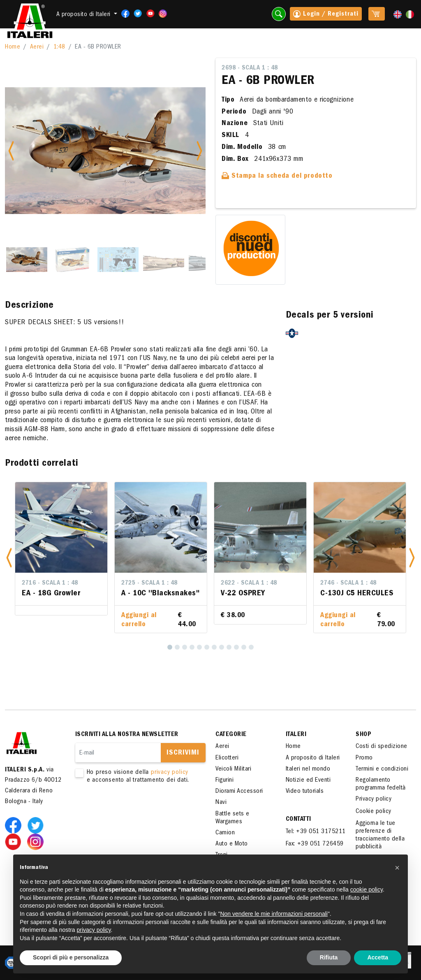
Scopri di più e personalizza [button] (71, 957)
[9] (229, 647)
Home (13, 47)
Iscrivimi (183, 753)
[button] (9, 557)
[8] (222, 647)
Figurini (224, 780)
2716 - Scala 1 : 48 (50, 583)
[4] (192, 647)
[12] (251, 647)
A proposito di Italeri (313, 758)
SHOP (363, 735)
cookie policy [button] (367, 889)
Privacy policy (374, 799)
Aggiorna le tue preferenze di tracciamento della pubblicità (380, 836)
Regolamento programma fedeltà (381, 784)
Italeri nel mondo (308, 769)
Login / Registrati (326, 15)
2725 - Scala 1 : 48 (149, 583)
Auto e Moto (232, 844)
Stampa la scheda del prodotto (277, 176)
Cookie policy (374, 812)
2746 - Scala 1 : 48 (348, 583)
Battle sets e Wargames (232, 818)
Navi (221, 803)
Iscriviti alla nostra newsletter (127, 735)
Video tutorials (305, 792)
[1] (170, 647)
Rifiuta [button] (329, 957)
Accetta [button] (378, 957)
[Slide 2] (72, 260)
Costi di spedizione (382, 747)
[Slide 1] (27, 260)
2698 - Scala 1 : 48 (250, 68)
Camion (225, 833)
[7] (214, 647)
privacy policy (170, 773)
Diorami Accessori (239, 792)
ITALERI (296, 735)
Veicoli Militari (233, 769)
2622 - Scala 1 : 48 (249, 583)
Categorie (231, 735)
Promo (364, 758)
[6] (207, 647)
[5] (199, 647)
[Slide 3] (118, 260)
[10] (236, 647)
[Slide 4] (164, 260)
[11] (244, 647)
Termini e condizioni (382, 769)
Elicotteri (227, 758)
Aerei (37, 47)
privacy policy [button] (94, 930)
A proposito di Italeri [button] (84, 15)
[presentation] (138, 810)
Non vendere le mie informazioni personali (274, 914)
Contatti (298, 820)
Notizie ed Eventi (308, 780)
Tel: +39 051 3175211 (316, 832)
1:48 (59, 47)
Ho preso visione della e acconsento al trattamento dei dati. (135, 777)
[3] (185, 647)
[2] (177, 647)
